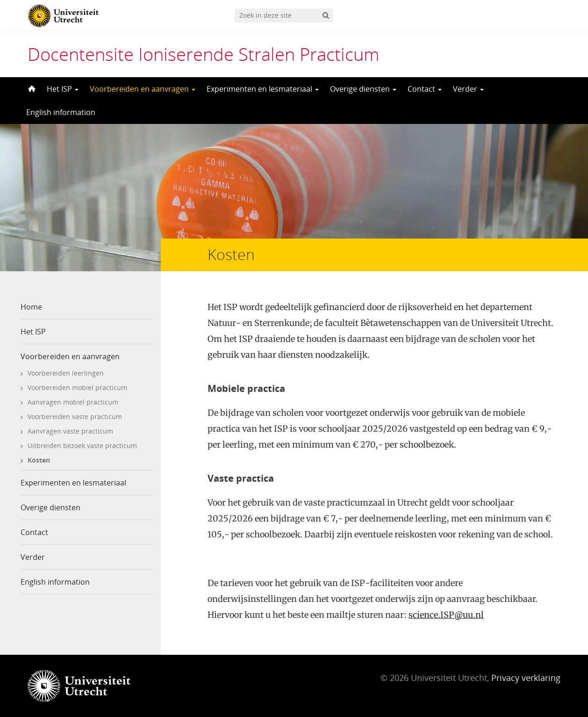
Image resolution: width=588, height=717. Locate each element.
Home (31, 307)
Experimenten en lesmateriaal (263, 89)
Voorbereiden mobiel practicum (77, 387)
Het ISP (63, 89)
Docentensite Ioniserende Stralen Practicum (204, 54)
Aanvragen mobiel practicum (73, 402)
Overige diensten (363, 89)
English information (61, 112)
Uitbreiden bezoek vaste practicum (82, 445)
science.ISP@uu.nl (446, 615)
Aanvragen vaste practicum (70, 431)
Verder (468, 89)
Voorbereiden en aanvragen (143, 89)
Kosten (39, 460)
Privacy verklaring (526, 678)
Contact (425, 89)
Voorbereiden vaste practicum (75, 416)
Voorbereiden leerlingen (66, 373)
